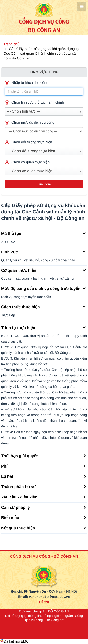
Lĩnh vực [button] (43, 252)
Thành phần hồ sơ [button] (43, 486)
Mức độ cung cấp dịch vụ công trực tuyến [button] (43, 288)
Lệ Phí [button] (43, 476)
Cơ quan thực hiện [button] (43, 270)
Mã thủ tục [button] (43, 233)
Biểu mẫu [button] (43, 517)
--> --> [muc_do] (44, 131)
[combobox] (44, 111)
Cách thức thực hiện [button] (43, 307)
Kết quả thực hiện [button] (43, 528)
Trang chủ (11, 44)
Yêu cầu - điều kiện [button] (43, 497)
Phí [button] (43, 466)
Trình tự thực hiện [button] (43, 327)
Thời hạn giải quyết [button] (43, 456)
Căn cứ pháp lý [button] (43, 507)
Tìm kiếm (44, 184)
